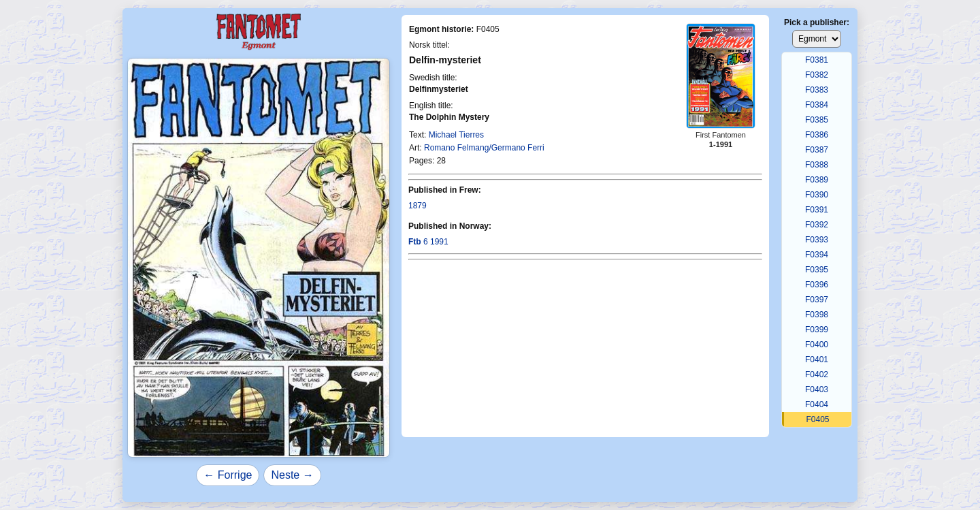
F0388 (817, 165)
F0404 (817, 404)
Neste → (292, 475)
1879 (418, 206)
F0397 (817, 300)
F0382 (817, 75)
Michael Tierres (456, 135)
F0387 (817, 150)
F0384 (817, 105)
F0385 (817, 120)
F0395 (817, 270)
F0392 (817, 225)
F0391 (817, 210)
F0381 (817, 60)
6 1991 (428, 242)
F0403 (817, 389)
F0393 (817, 240)
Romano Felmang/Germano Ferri (484, 148)
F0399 (817, 330)
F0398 (817, 315)
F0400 (817, 345)
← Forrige (228, 475)
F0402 (817, 374)
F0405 (817, 419)
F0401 (817, 360)
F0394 (817, 255)
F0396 (817, 285)
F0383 (817, 90)
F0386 (817, 135)
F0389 (817, 180)
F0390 (817, 195)
